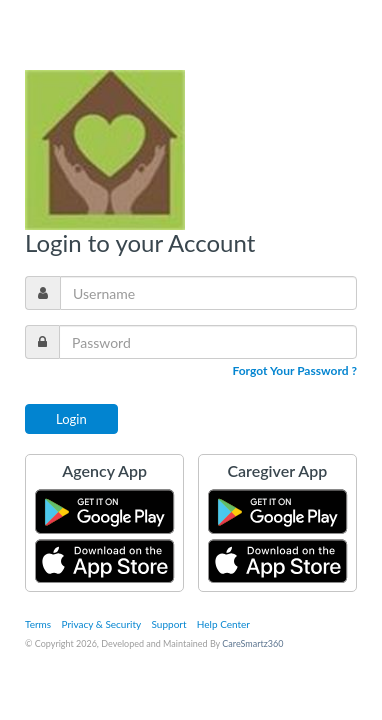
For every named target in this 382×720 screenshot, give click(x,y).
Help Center (223, 624)
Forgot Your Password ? (294, 370)
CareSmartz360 (252, 643)
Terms (38, 624)
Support (169, 624)
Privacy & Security (102, 624)
